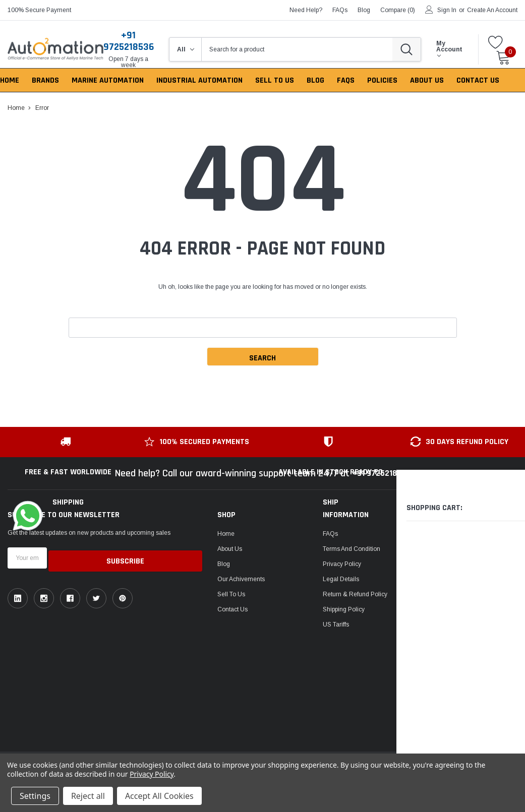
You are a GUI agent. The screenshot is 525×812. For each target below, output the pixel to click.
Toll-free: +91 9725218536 (479, 532)
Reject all (88, 796)
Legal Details (341, 579)
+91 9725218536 (129, 41)
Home (226, 534)
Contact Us (232, 609)
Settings (35, 796)
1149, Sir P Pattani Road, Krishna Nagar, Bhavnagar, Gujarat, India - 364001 (480, 623)
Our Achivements (241, 579)
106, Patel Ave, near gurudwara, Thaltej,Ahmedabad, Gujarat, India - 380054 (475, 680)
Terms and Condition (352, 549)
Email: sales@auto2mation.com (477, 572)
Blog (224, 564)
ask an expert (469, 547)
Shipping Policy (344, 609)
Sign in (447, 10)
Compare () (398, 10)
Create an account (492, 10)
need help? (306, 10)
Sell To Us (231, 594)
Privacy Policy (342, 564)
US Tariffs (336, 624)
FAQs (340, 10)
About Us (230, 549)
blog (364, 10)
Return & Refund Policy (355, 594)
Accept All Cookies (159, 796)
